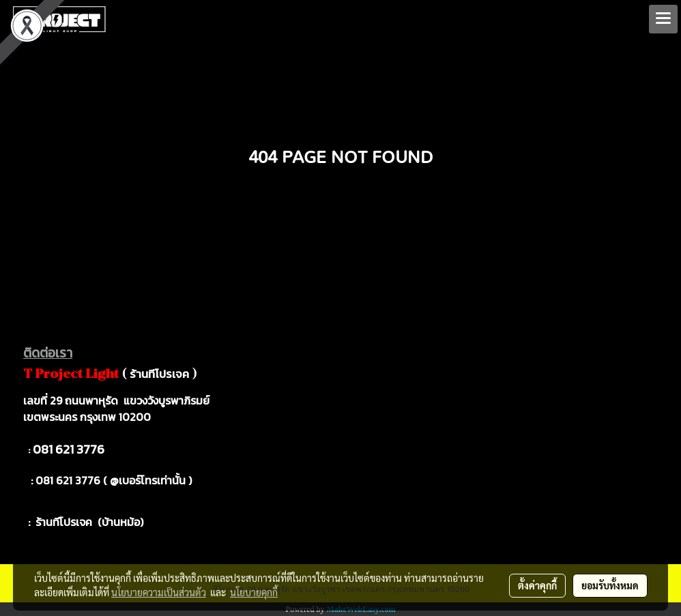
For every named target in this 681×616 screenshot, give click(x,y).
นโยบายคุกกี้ (254, 592)
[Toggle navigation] (663, 19)
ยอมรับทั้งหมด (610, 585)
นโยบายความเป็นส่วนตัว (159, 592)
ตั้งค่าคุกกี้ (537, 585)
